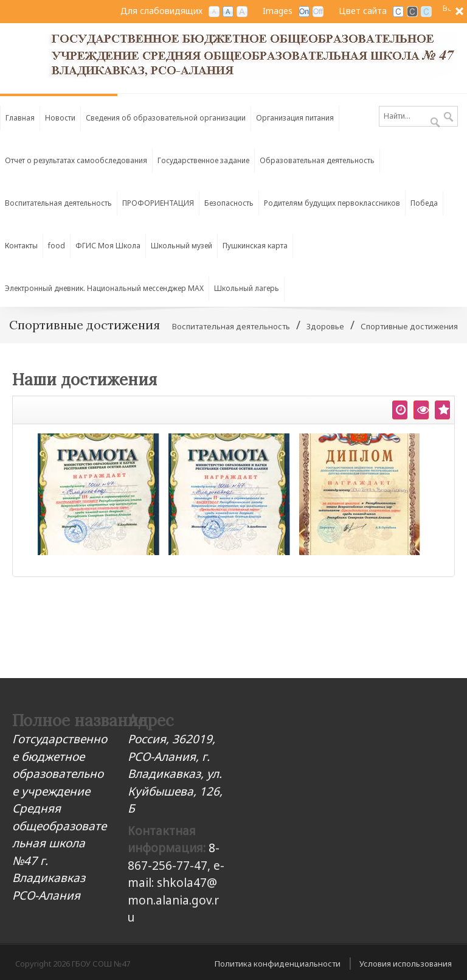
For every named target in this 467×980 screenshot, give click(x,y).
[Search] (418, 116)
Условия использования (406, 964)
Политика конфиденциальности (278, 964)
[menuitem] (166, 115)
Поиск (448, 117)
